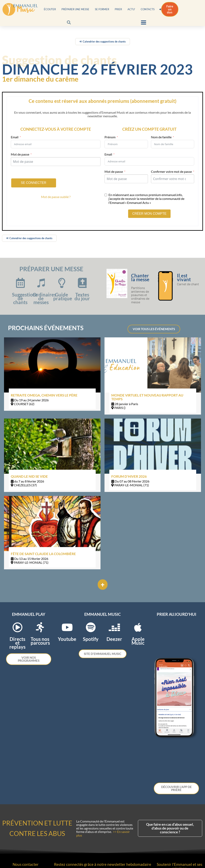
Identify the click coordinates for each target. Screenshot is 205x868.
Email (15, 137)
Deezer (114, 639)
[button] (69, 22)
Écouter (50, 9)
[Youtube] (67, 627)
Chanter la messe (140, 277)
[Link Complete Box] (52, 374)
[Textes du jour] (82, 283)
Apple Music (138, 641)
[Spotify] (91, 627)
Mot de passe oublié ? (56, 197)
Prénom (110, 137)
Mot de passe (20, 154)
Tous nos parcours (40, 641)
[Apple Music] (138, 627)
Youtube (67, 639)
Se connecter (34, 183)
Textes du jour (82, 296)
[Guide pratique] (62, 283)
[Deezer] (114, 627)
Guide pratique (63, 296)
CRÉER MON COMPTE (149, 214)
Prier (118, 9)
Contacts (148, 9)
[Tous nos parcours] (40, 627)
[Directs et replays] (17, 627)
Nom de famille (161, 137)
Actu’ (131, 9)
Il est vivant (184, 277)
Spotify (91, 639)
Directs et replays (17, 643)
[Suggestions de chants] (20, 283)
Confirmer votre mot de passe (171, 171)
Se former (102, 9)
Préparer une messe (75, 9)
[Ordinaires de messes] (41, 283)
